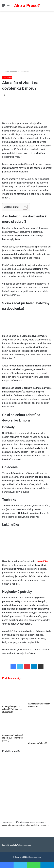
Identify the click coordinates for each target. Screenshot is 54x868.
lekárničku (42, 561)
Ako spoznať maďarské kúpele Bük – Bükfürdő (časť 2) (13, 738)
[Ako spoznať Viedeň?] (40, 729)
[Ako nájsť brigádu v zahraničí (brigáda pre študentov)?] (14, 694)
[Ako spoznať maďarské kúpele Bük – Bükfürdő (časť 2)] (14, 725)
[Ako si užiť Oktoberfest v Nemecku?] (40, 693)
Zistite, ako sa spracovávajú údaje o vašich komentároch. (26, 825)
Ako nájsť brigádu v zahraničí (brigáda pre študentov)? (12, 709)
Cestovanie (24, 72)
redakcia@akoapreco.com (21, 845)
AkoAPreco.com (10, 72)
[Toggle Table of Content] (24, 207)
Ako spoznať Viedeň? (38, 743)
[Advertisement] (27, 40)
